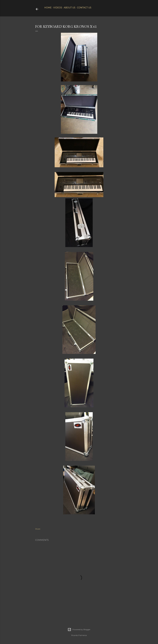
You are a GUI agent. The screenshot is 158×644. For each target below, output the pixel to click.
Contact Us (84, 8)
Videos (58, 8)
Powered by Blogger (79, 630)
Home (48, 8)
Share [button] (38, 529)
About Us (70, 8)
